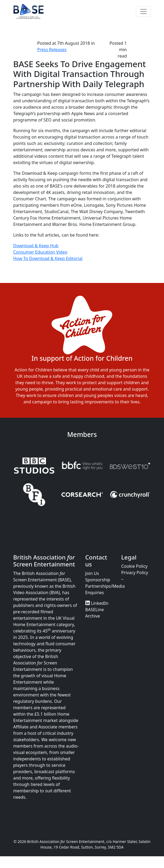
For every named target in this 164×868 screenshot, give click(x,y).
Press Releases (52, 50)
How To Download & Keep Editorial (48, 258)
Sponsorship (98, 580)
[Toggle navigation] (143, 11)
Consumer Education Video (40, 252)
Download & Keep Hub (36, 246)
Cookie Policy (135, 566)
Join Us (92, 573)
